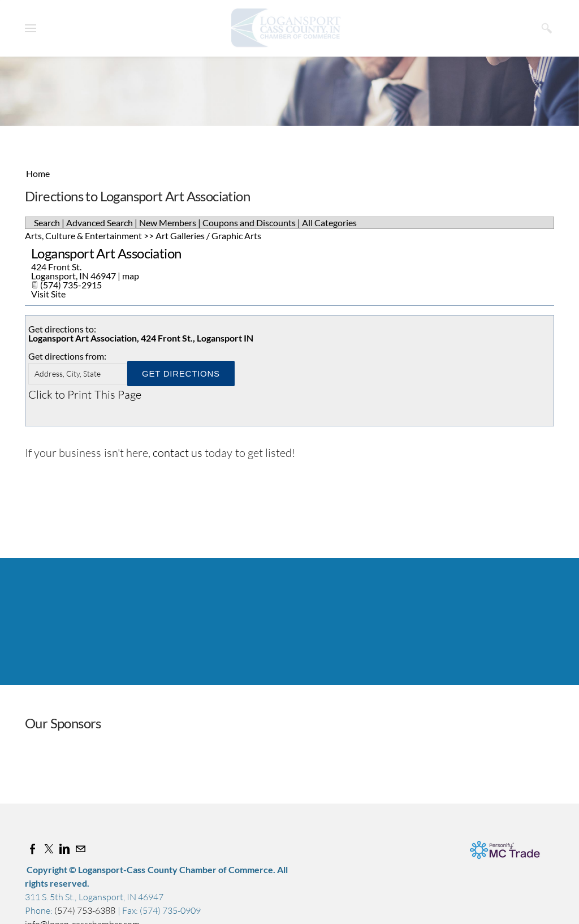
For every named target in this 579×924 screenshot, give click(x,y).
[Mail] (80, 849)
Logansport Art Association (106, 253)
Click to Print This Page (85, 394)
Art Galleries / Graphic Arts (208, 236)
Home (38, 173)
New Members (168, 223)
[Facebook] (33, 849)
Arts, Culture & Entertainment (83, 236)
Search (47, 223)
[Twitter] (49, 849)
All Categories (329, 223)
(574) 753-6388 (86, 910)
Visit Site (48, 294)
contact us (178, 453)
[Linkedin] (64, 849)
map (131, 276)
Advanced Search (100, 223)
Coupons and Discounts (249, 223)
